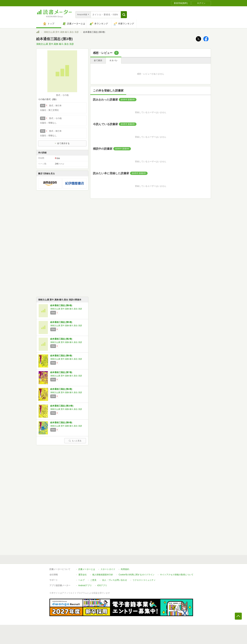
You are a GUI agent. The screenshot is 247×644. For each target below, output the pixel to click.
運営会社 (83, 575)
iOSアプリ (102, 585)
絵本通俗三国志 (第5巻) (61, 322)
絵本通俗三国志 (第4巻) (61, 389)
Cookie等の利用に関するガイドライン (137, 575)
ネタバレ (113, 60)
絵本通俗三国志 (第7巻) (61, 372)
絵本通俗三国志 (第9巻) (61, 423)
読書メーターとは (87, 569)
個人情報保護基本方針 (103, 575)
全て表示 (98, 60)
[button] (124, 15)
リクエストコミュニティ (144, 580)
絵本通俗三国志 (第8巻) (61, 305)
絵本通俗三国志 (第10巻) (62, 406)
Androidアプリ (85, 585)
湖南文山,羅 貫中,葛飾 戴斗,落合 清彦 (61, 32)
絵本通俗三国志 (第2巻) (61, 339)
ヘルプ (81, 580)
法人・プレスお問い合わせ (115, 580)
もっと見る (75, 441)
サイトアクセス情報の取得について (177, 575)
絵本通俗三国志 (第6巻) (61, 356)
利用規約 (125, 569)
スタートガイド (108, 569)
